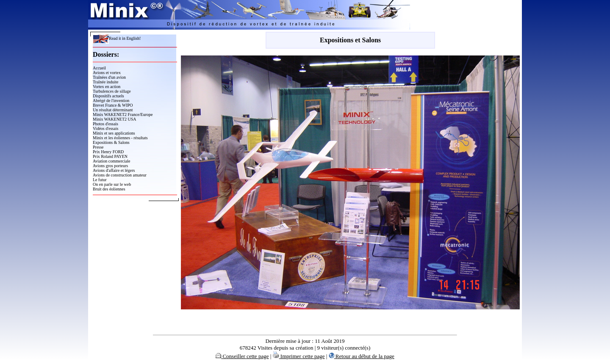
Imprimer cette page (299, 356)
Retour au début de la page (362, 356)
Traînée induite (105, 82)
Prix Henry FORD (108, 152)
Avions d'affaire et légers (114, 170)
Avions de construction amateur (120, 175)
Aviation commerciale (111, 161)
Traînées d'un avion (109, 77)
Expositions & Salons (111, 142)
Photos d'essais (105, 124)
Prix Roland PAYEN (110, 156)
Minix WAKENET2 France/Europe (123, 114)
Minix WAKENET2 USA (115, 119)
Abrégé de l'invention (111, 101)
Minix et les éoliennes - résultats (120, 138)
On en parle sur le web (112, 184)
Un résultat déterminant (113, 110)
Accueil (99, 68)
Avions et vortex (107, 73)
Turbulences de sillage (112, 91)
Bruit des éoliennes (109, 189)
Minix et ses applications (114, 133)
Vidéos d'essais (105, 128)
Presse (98, 147)
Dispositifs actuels (108, 96)
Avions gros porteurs (110, 166)
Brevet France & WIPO (113, 105)
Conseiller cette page (242, 356)
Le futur (100, 180)
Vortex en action (107, 87)
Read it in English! (117, 38)
